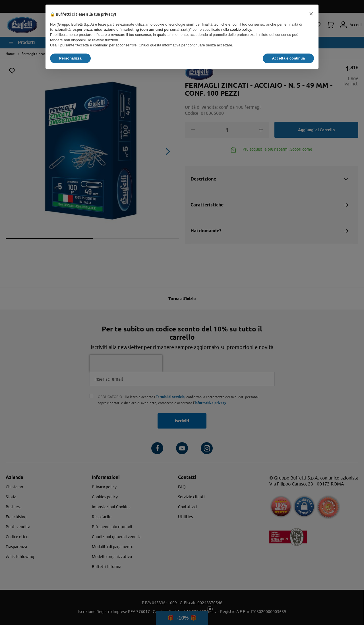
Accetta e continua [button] (288, 58)
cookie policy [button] (240, 29)
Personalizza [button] (70, 58)
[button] (311, 14)
